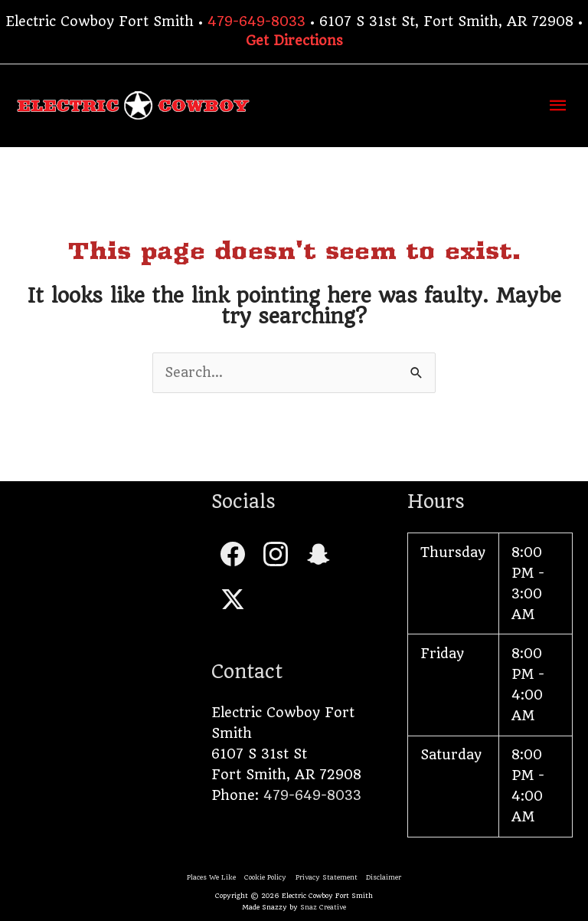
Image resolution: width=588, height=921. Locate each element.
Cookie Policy (265, 877)
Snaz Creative (323, 907)
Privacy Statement (327, 877)
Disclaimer (384, 877)
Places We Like (211, 877)
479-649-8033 (256, 21)
